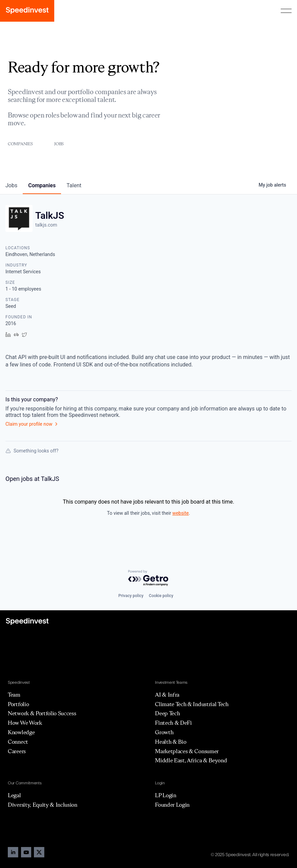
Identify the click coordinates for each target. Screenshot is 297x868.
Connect (18, 742)
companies (42, 185)
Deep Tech (167, 713)
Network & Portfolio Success (42, 713)
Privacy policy (131, 596)
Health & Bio (171, 742)
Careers (17, 751)
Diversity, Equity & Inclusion (43, 805)
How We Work (25, 723)
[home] (27, 11)
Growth (164, 732)
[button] (286, 11)
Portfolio (18, 704)
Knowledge (21, 732)
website (180, 513)
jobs (11, 185)
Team (14, 695)
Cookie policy (161, 596)
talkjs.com (46, 225)
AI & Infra (167, 695)
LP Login (165, 795)
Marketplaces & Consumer (187, 751)
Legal (14, 795)
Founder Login (172, 805)
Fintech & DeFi (173, 723)
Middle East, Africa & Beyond (191, 760)
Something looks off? (32, 451)
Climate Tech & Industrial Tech (192, 704)
